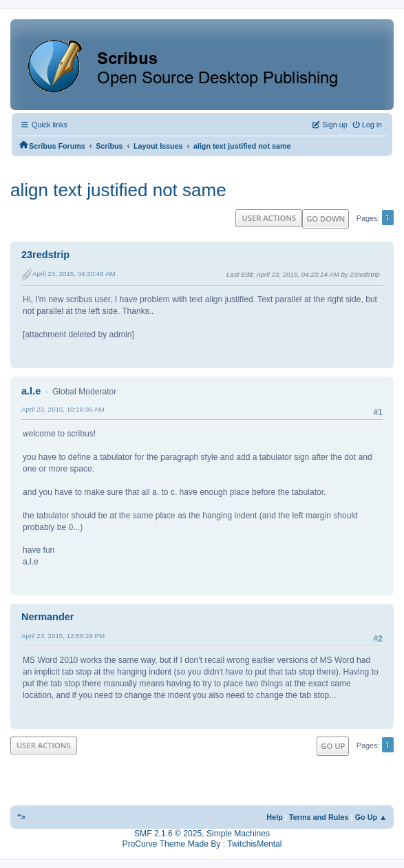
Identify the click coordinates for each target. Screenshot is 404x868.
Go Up (333, 746)
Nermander (47, 617)
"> (21, 817)
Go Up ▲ (371, 817)
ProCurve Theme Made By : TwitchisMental (202, 844)
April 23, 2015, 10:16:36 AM (63, 409)
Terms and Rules (319, 817)
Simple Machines (238, 834)
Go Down (326, 219)
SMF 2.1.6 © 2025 (168, 834)
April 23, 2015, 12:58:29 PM (63, 636)
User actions (269, 218)
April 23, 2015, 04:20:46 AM (74, 274)
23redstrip (45, 255)
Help (275, 817)
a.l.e (31, 391)
